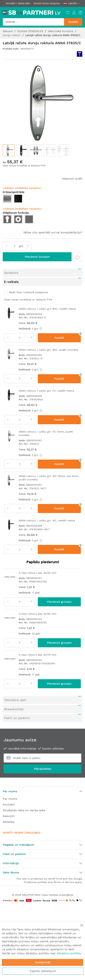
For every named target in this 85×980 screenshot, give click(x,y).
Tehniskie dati (15, 700)
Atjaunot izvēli (72, 179)
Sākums (8, 31)
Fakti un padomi (17, 718)
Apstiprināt (43, 962)
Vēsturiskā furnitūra (61, 31)
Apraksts (11, 273)
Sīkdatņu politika (69, 953)
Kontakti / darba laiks (18, 3)
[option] (7, 219)
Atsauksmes (14, 709)
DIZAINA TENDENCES (31, 31)
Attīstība (9, 822)
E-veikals (11, 282)
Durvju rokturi (12, 35)
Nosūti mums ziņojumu (47, 3)
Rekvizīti (9, 816)
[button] (22, 150)
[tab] (42, 273)
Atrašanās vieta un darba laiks (24, 810)
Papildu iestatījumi (43, 971)
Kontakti (9, 804)
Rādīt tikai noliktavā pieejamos (29, 292)
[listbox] (42, 220)
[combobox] (33, 22)
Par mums (10, 799)
